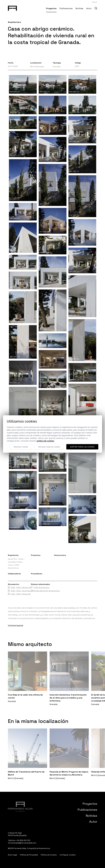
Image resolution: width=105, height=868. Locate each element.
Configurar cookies (68, 855)
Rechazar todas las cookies (49, 447)
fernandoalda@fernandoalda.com (22, 843)
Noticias (79, 8)
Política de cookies (45, 441)
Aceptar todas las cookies (82, 447)
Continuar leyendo (16, 625)
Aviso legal (12, 855)
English (95, 2)
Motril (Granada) (37, 67)
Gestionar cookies (21, 447)
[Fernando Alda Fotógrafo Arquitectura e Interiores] (12, 8)
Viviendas (57, 67)
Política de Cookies (49, 855)
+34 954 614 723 (23, 840)
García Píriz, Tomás (16, 559)
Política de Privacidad (29, 855)
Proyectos (51, 8)
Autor (89, 8)
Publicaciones (66, 8)
